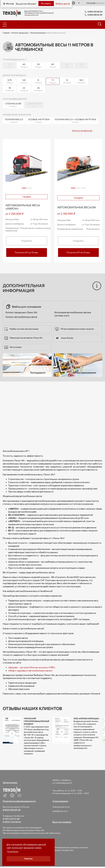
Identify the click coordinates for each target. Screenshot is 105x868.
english (100, 3)
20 (10, 66)
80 (67, 66)
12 (67, 81)
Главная (6, 33)
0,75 (10, 81)
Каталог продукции (20, 33)
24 (38, 89)
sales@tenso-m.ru (60, 811)
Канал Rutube (64, 338)
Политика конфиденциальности (19, 801)
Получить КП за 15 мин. (27, 252)
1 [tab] (24, 188)
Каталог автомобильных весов (21, 317)
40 (24, 66)
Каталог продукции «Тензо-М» (21, 312)
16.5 (81, 81)
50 (38, 66)
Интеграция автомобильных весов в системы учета (73, 314)
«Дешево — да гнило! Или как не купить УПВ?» (32, 667)
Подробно (27, 241)
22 (24, 89)
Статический (13, 105)
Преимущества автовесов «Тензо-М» (24, 338)
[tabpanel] (27, 167)
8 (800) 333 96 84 (12, 822)
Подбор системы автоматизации (21, 329)
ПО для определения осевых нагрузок (75, 329)
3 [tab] (84, 189)
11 (54, 81)
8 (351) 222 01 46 (11, 819)
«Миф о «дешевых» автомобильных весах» (30, 670)
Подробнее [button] (13, 852)
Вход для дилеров (62, 822)
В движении (34, 105)
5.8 (24, 81)
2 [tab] (29, 189)
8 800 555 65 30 (12, 810)
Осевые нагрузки (39, 121)
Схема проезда (60, 801)
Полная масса (14, 121)
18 (10, 89)
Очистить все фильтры (82, 131)
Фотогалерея (13, 347)
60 (53, 66)
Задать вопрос (10, 782)
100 (81, 66)
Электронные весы (38, 33)
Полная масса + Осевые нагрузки (75, 121)
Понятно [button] (29, 859)
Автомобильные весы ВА (77, 207)
